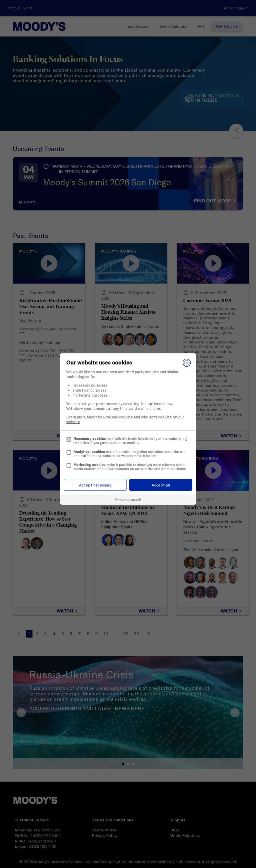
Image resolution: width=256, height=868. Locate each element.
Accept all (161, 485)
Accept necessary (95, 485)
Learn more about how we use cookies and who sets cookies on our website (125, 419)
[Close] (187, 363)
